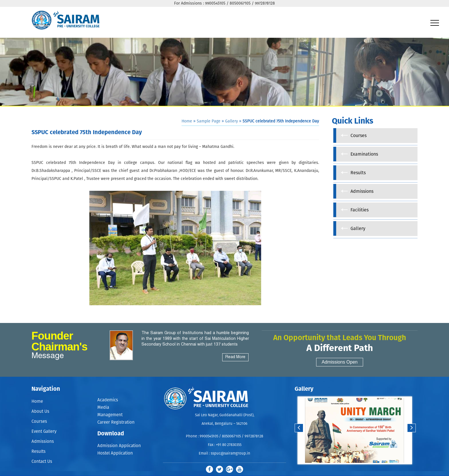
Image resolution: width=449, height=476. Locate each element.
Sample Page (209, 121)
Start (354, 470)
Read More (235, 357)
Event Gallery (44, 432)
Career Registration (116, 423)
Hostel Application (115, 454)
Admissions (43, 442)
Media (103, 407)
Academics (108, 400)
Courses (39, 422)
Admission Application (119, 446)
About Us (40, 411)
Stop (358, 470)
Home (187, 121)
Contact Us (42, 462)
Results (39, 452)
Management (110, 415)
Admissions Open (339, 362)
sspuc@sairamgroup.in (231, 454)
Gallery (232, 121)
